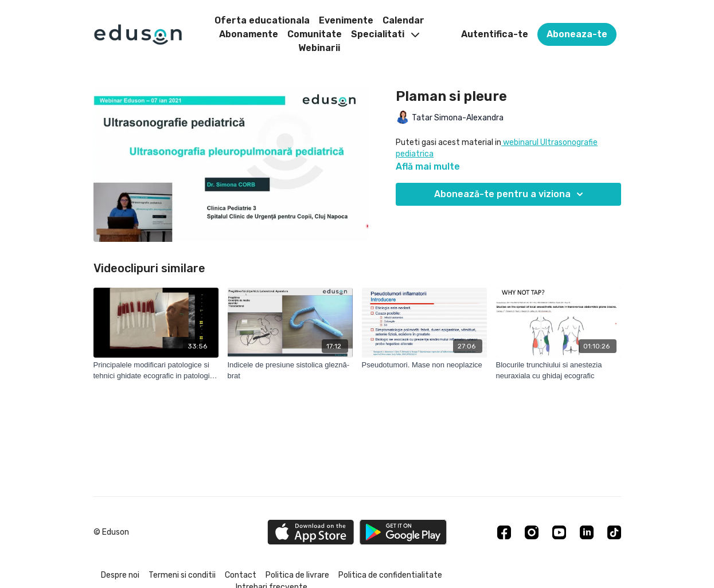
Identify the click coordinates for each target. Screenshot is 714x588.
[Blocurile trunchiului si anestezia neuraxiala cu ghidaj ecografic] (559, 371)
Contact (241, 575)
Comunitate (315, 34)
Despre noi (120, 575)
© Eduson (111, 532)
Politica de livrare (297, 575)
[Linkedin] (587, 532)
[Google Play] (403, 532)
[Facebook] (504, 532)
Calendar (403, 20)
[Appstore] (311, 532)
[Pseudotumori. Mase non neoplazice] (424, 365)
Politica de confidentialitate (390, 575)
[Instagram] (532, 532)
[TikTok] (614, 532)
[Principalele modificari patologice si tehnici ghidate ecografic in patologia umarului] (156, 371)
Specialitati (385, 34)
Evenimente (346, 20)
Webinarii (319, 48)
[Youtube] (559, 532)
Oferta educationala (262, 20)
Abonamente (249, 34)
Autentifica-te (495, 34)
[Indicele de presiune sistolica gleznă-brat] (290, 371)
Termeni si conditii (182, 575)
